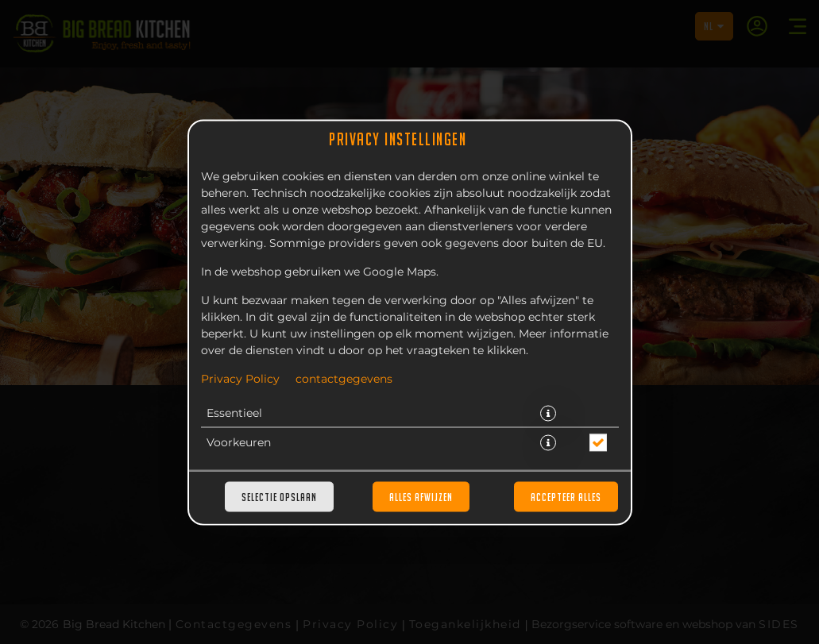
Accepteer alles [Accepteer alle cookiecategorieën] (566, 496)
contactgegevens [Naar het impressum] (344, 379)
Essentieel (234, 413)
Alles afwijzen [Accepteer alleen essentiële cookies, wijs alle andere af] (421, 496)
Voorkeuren (239, 442)
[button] (548, 413)
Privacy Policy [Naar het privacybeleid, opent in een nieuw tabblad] (240, 379)
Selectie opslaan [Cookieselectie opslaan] (279, 496)
